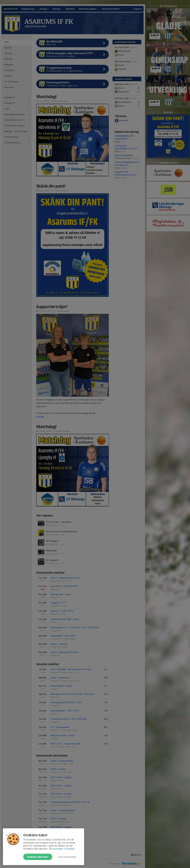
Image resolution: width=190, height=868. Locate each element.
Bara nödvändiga (67, 857)
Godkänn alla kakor (38, 857)
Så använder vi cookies (62, 849)
